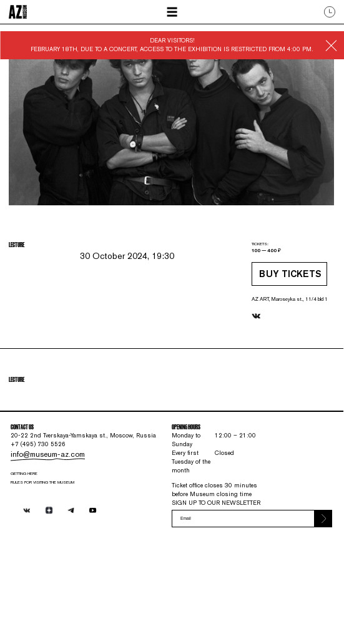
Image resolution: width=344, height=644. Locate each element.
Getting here (33, 560)
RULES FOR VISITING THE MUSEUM (57, 571)
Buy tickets (264, 300)
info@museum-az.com (51, 537)
